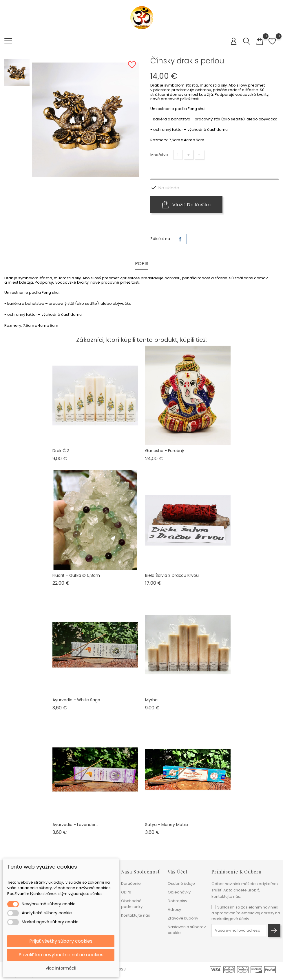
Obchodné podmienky (132, 904)
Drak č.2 (61, 451)
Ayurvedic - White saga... (78, 700)
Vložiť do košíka (186, 205)
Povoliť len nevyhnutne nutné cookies (61, 955)
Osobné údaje (181, 883)
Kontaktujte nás (136, 915)
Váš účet (178, 872)
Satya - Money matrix (167, 825)
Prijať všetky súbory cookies (61, 941)
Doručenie (131, 883)
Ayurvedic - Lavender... (75, 825)
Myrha (151, 700)
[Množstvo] (178, 155)
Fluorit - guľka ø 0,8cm (76, 575)
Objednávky (179, 892)
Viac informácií (61, 968)
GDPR (126, 892)
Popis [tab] (142, 264)
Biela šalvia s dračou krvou (172, 575)
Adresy (174, 910)
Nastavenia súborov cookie (187, 930)
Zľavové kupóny (183, 918)
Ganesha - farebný (165, 451)
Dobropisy (177, 901)
